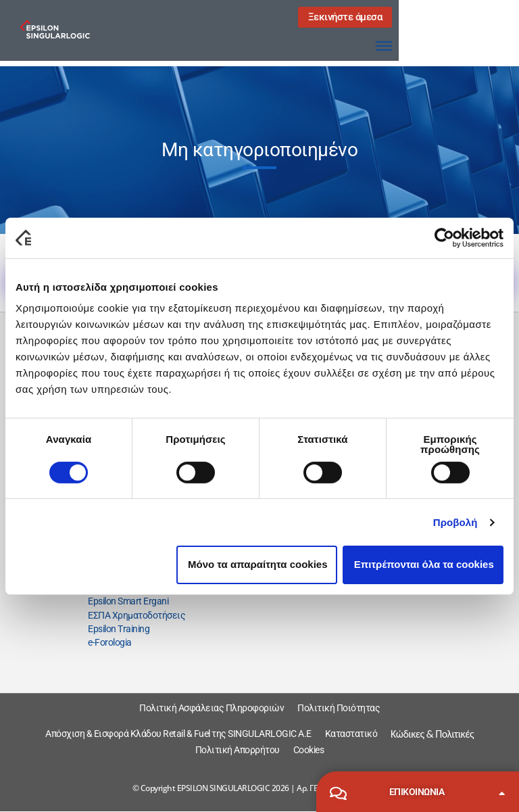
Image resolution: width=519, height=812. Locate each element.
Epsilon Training (119, 629)
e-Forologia (110, 642)
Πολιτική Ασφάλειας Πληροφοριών (212, 708)
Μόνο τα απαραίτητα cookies (258, 564)
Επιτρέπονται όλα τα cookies (424, 564)
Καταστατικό (351, 734)
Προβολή (455, 522)
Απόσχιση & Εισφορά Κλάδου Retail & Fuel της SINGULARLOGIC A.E (178, 734)
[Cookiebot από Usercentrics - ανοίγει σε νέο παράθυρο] (444, 237)
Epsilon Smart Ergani (128, 601)
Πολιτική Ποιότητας (339, 708)
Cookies (309, 750)
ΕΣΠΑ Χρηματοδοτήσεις (137, 615)
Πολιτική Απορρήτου (238, 750)
